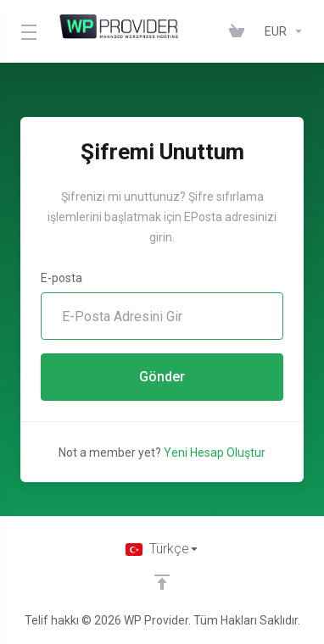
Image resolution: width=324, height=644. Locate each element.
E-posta (61, 278)
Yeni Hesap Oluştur (215, 452)
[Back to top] (162, 582)
